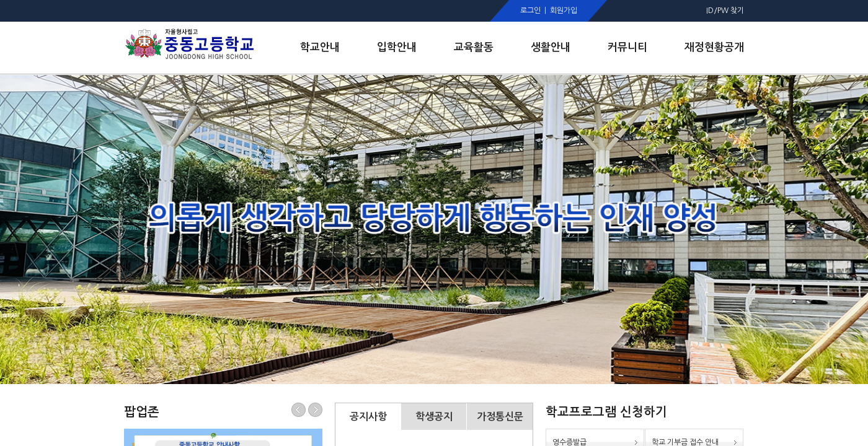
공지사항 (368, 417)
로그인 (530, 11)
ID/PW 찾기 (725, 11)
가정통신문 (500, 417)
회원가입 (564, 11)
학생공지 (434, 417)
